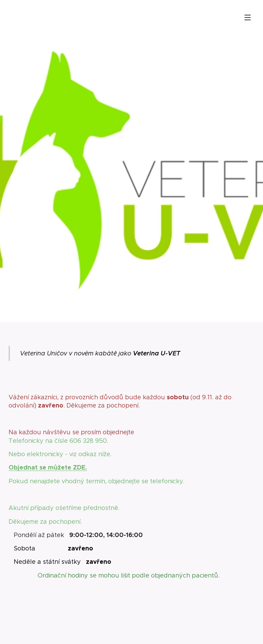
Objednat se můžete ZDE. (48, 467)
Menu (248, 17)
